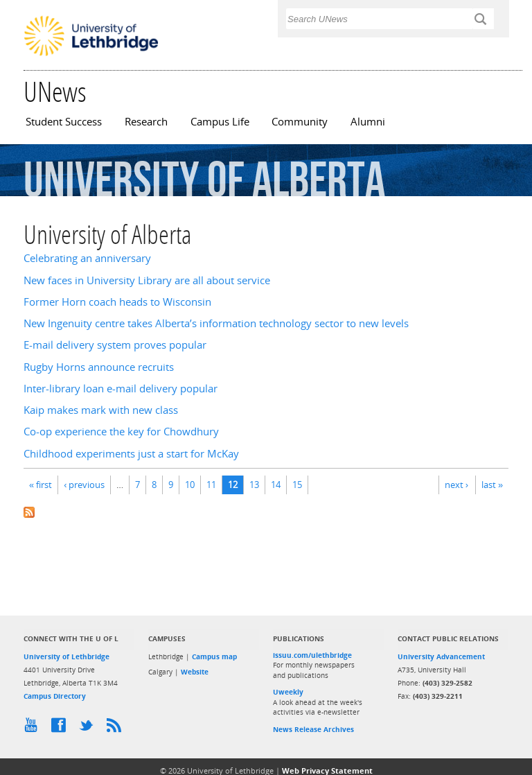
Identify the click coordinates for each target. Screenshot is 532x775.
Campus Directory (55, 696)
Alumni (368, 122)
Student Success (64, 122)
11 (211, 485)
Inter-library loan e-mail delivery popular (121, 389)
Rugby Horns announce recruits (99, 367)
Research (146, 122)
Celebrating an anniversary (87, 258)
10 (190, 485)
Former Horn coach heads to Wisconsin (117, 302)
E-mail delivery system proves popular (115, 345)
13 (254, 485)
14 (276, 485)
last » (492, 485)
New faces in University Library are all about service (147, 280)
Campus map (214, 656)
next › (456, 485)
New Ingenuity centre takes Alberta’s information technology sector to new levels (216, 323)
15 (297, 485)
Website (195, 672)
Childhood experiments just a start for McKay (131, 454)
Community (300, 122)
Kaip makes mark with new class (101, 410)
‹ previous (84, 485)
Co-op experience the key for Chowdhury (121, 432)
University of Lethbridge (66, 656)
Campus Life (220, 122)
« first (41, 485)
